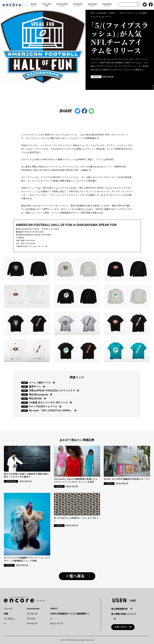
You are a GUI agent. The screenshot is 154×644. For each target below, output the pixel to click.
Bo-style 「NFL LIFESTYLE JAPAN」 (51, 411)
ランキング (32, 614)
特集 (6, 614)
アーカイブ (32, 624)
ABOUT (54, 609)
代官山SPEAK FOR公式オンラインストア (52, 391)
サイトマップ (56, 624)
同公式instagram (39, 395)
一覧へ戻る (75, 576)
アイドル (31, 619)
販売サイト (35, 387)
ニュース (8, 609)
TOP (92, 13)
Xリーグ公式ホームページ (43, 406)
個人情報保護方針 (120, 609)
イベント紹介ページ (40, 383)
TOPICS (112, 13)
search (138, 5)
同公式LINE (36, 399)
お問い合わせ (121, 627)
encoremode (102, 13)
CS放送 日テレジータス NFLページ (49, 403)
